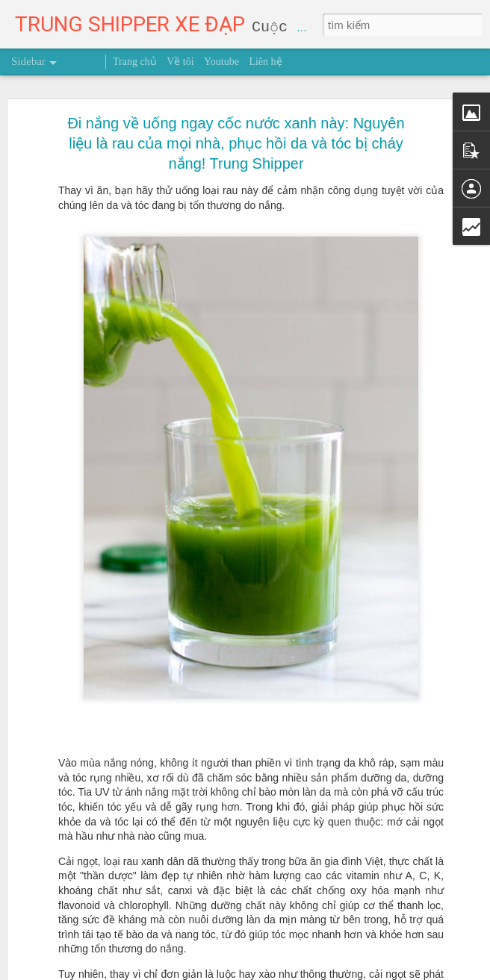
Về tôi (180, 62)
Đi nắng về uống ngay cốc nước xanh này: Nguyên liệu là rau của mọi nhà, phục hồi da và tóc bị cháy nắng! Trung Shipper (236, 116)
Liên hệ (265, 62)
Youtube (221, 62)
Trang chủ (135, 62)
